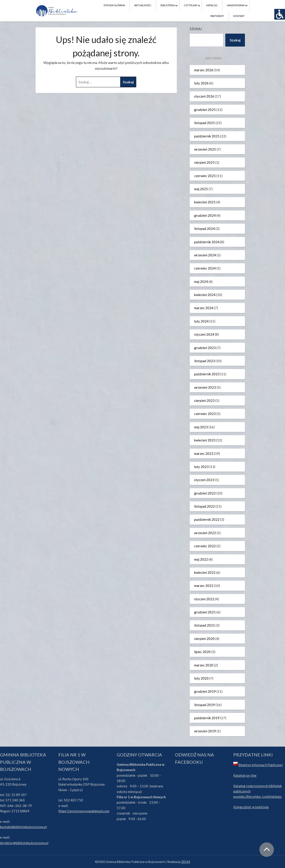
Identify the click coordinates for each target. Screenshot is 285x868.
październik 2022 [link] (207, 519)
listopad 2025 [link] (205, 123)
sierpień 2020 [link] (204, 639)
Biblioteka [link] (168, 5)
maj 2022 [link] (201, 559)
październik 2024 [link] (207, 242)
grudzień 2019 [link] (205, 691)
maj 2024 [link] (201, 282)
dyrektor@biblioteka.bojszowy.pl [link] (24, 843)
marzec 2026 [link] (204, 70)
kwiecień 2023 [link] (205, 440)
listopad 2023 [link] (205, 361)
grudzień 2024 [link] (205, 215)
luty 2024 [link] (201, 321)
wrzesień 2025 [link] (205, 149)
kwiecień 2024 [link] (205, 295)
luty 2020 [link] (201, 678)
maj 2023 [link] (201, 427)
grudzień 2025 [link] (205, 110)
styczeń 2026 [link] (204, 96)
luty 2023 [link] (201, 467)
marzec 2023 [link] (204, 453)
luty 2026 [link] (201, 83)
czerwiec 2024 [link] (205, 268)
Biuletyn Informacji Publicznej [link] (261, 765)
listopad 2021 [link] (205, 625)
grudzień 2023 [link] (205, 348)
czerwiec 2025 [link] (205, 176)
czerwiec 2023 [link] (205, 414)
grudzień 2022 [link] (205, 493)
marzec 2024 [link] (204, 308)
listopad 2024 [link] (205, 229)
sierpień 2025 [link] (204, 162)
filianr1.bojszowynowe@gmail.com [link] (84, 811)
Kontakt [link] (239, 16)
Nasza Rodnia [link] (236, 5)
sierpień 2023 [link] (204, 400)
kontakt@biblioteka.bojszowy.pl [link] (23, 827)
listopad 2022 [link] (205, 506)
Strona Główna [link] (114, 5)
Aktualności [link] (143, 5)
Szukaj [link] (235, 40)
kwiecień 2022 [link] (205, 572)
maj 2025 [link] (201, 189)
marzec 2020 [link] (204, 665)
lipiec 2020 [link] (202, 652)
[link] (280, 14)
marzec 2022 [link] (204, 586)
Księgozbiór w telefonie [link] (251, 807)
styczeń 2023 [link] (204, 480)
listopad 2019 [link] (205, 705)
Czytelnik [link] (190, 5)
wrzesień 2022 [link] (205, 533)
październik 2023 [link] (207, 374)
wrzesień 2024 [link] (205, 255)
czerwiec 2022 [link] (205, 546)
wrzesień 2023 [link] (205, 387)
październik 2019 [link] (207, 718)
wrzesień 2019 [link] (205, 731)
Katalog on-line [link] (245, 775)
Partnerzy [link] (217, 16)
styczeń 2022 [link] (204, 599)
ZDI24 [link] (186, 862)
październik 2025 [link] (207, 136)
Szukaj (196, 29)
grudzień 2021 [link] (205, 612)
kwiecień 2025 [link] (205, 202)
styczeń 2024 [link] (204, 334)
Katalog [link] (212, 5)
